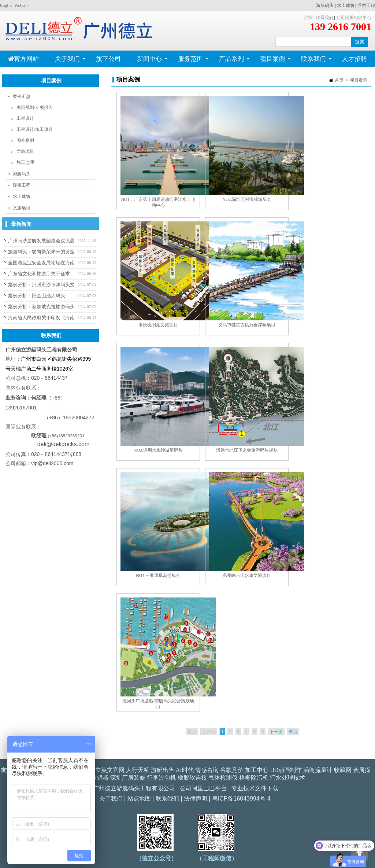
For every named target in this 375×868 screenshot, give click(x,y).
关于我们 (66, 61)
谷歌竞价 (232, 770)
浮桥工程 (366, 5)
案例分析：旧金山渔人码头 (37, 296)
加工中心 (257, 770)
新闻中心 (148, 61)
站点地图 (139, 799)
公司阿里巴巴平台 (354, 18)
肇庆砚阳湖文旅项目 (158, 325)
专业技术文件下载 (255, 788)
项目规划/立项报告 (35, 107)
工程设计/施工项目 (35, 129)
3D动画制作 (287, 770)
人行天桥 (138, 770)
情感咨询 (207, 770)
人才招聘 (354, 59)
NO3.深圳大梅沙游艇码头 (158, 450)
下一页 (276, 732)
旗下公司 (108, 59)
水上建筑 (346, 5)
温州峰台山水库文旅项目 (247, 575)
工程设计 (25, 118)
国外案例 (25, 140)
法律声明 (196, 799)
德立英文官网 (107, 770)
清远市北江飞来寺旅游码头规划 (247, 450)
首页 (339, 80)
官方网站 (23, 59)
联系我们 (324, 18)
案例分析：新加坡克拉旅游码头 (41, 307)
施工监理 (25, 162)
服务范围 (190, 61)
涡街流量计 (318, 770)
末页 (293, 732)
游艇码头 (325, 5)
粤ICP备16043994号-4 (241, 799)
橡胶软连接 (192, 778)
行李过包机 (161, 778)
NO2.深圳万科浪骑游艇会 (247, 199)
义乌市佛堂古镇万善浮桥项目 (247, 325)
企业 (308, 18)
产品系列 (231, 61)
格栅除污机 (254, 778)
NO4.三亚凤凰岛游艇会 (158, 575)
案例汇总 (22, 96)
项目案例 (272, 61)
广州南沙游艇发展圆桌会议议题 (41, 241)
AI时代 (185, 770)
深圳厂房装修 (128, 778)
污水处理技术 (287, 778)
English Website (14, 5)
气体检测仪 (223, 778)
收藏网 (343, 770)
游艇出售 (163, 770)
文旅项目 (25, 151)
